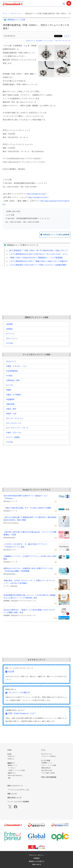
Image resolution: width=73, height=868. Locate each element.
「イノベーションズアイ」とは (18, 790)
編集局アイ (11, 763)
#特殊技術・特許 (13, 380)
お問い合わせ (36, 864)
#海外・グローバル (14, 433)
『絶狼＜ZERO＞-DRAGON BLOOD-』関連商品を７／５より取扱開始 (36, 258)
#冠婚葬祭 (10, 399)
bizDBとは (11, 759)
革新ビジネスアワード (15, 786)
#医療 (9, 390)
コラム (43, 750)
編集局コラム (12, 773)
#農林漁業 (10, 404)
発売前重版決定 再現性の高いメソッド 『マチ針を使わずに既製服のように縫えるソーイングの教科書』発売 (29, 597)
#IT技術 (9, 376)
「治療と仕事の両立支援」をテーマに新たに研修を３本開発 (27, 508)
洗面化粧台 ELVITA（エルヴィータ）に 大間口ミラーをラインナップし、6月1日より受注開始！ (29, 582)
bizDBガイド (12, 756)
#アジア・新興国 (13, 437)
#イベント (10, 334)
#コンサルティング (14, 423)
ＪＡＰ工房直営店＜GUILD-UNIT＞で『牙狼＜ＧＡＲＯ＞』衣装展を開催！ (38, 265)
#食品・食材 (11, 409)
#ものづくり (31, 41)
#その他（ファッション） (45, 41)
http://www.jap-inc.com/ (38, 197)
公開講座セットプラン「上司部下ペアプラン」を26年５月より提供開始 (30, 558)
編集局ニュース (12, 765)
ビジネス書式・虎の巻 (48, 773)
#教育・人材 (11, 414)
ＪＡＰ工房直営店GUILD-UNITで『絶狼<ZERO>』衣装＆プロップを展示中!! (38, 261)
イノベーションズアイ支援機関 (18, 802)
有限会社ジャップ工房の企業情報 (56, 235)
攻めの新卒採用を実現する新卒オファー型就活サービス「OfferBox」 (26, 497)
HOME (10, 750)
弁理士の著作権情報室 (49, 777)
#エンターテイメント (63, 41)
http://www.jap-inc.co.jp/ (36, 194)
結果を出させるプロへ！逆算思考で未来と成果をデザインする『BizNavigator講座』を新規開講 (28, 570)
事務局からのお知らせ (36, 861)
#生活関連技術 (12, 371)
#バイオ (9, 385)
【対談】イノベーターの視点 (16, 770)
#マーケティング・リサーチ (17, 428)
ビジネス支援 (46, 761)
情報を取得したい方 (14, 798)
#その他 (9, 343)
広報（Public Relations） (15, 776)
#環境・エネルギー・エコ (16, 366)
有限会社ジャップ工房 (16, 20)
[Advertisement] (36, 288)
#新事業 (9, 324)
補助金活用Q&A (46, 768)
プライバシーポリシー (36, 855)
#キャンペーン (12, 338)
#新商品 (9, 329)
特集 (9, 778)
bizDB (11, 672)
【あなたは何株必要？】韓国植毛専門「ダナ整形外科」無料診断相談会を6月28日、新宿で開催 (30, 519)
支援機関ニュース (47, 763)
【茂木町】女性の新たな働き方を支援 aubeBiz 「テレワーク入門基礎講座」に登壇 (30, 533)
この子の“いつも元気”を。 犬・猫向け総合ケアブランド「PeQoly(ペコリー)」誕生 (25, 546)
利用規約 (36, 858)
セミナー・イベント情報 (49, 765)
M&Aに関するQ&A (47, 770)
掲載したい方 (12, 794)
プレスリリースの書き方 (19, 693)
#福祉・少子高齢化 (14, 395)
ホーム (5, 14)
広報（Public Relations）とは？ (22, 713)
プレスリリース (16, 14)
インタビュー (12, 768)
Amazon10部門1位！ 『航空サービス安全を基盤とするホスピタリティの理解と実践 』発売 (29, 611)
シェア (66, 36)
